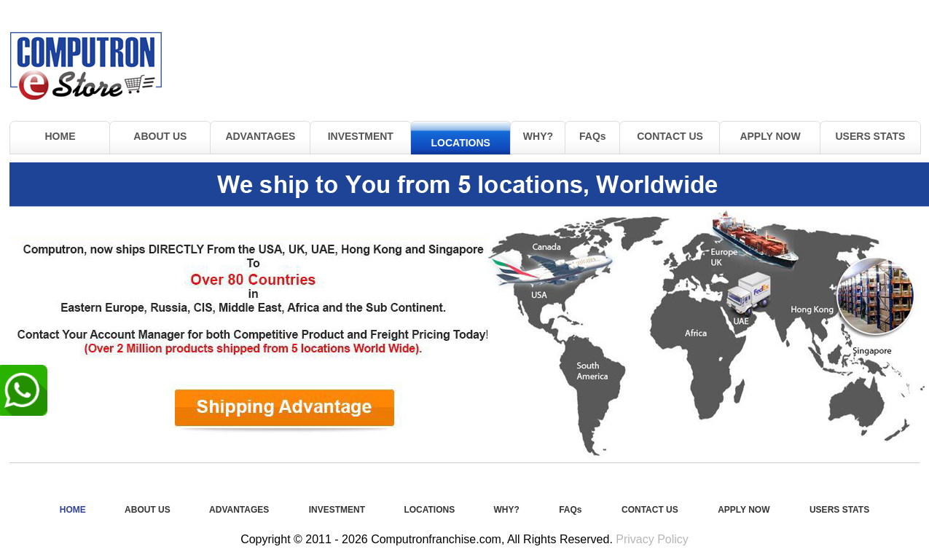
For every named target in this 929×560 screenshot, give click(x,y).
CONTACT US (670, 136)
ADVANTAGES (260, 136)
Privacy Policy (652, 539)
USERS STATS (871, 136)
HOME (60, 136)
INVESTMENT (361, 136)
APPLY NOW (770, 136)
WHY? (538, 136)
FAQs (593, 136)
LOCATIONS (461, 143)
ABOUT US (160, 136)
